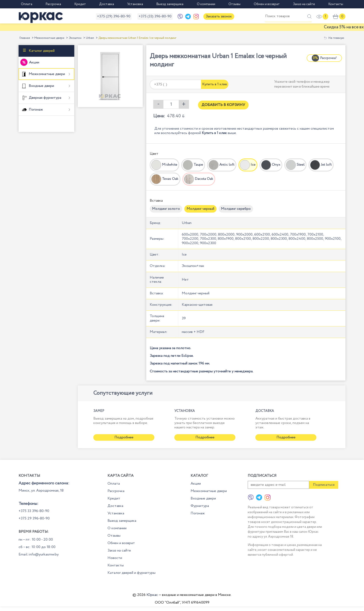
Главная (25, 38)
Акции (34, 62)
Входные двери (41, 86)
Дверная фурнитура (45, 98)
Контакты (336, 4)
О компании (206, 4)
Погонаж (35, 110)
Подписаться (324, 485)
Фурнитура (200, 506)
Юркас (152, 595)
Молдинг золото (166, 209)
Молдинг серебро (236, 209)
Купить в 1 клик (215, 84)
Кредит (80, 4)
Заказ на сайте (304, 4)
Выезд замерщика (170, 4)
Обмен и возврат (267, 4)
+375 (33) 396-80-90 (155, 16)
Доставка (107, 4)
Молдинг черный (200, 209)
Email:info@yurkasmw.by (39, 554)
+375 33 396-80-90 (34, 511)
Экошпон (75, 38)
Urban (90, 38)
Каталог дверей (41, 51)
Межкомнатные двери (49, 38)
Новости (115, 558)
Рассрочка (53, 4)
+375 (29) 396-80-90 (114, 16)
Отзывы (234, 4)
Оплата (27, 4)
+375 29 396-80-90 (34, 518)
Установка (135, 4)
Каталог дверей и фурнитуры (132, 573)
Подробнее (124, 437)
